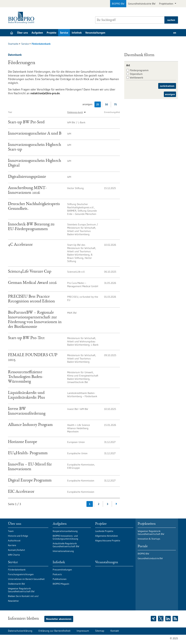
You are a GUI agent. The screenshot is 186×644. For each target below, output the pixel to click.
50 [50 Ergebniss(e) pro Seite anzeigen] (107, 105)
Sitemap (100, 631)
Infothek (77, 33)
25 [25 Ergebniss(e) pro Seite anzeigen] (99, 105)
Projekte (51, 33)
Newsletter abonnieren (59, 619)
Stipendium (136, 74)
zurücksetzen (167, 86)
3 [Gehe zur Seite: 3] (107, 504)
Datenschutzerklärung (20, 631)
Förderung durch (75, 112)
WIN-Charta (14, 555)
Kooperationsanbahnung (65, 531)
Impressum (83, 631)
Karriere (12, 545)
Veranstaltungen (95, 33)
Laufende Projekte (104, 531)
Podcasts (57, 574)
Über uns (23, 33)
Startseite (13, 44)
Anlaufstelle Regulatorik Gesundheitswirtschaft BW (66, 545)
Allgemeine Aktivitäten (107, 536)
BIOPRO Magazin (61, 584)
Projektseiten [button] (167, 4)
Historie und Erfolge (18, 536)
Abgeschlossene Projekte (108, 540)
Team (11, 531)
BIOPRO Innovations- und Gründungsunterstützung (65, 537)
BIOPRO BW (118, 4)
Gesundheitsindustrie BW (142, 4)
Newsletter (13, 601)
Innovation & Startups (149, 539)
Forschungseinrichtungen (21, 574)
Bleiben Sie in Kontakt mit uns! (23, 596)
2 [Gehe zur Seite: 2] (99, 504)
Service (64, 33)
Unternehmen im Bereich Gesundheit (26, 579)
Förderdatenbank (17, 570)
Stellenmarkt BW (16, 584)
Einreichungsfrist (112, 112)
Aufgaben (37, 33)
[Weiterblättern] (116, 504)
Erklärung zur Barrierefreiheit (54, 631)
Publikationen (60, 579)
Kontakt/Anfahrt (17, 550)
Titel (10, 112)
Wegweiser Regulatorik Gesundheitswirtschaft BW (21, 590)
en (175, 33)
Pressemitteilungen (62, 570)
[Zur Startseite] (22, 18)
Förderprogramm (139, 70)
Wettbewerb (137, 78)
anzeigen (170, 94)
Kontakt (115, 631)
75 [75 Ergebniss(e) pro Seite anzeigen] (116, 105)
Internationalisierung (63, 551)
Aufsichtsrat (14, 540)
